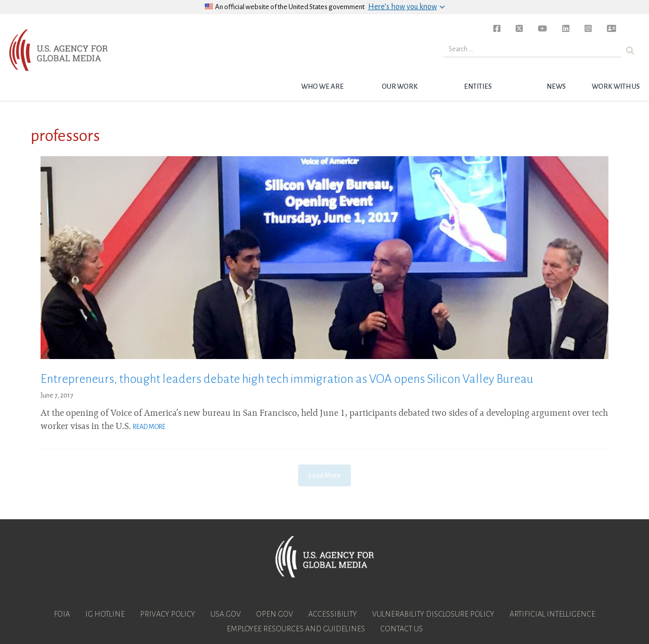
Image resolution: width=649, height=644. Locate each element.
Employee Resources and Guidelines (296, 629)
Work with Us (616, 86)
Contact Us (402, 629)
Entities (478, 86)
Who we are (322, 86)
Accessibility (333, 614)
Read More (149, 427)
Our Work (400, 86)
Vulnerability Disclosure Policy (433, 614)
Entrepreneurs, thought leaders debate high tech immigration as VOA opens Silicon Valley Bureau (287, 379)
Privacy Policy (168, 614)
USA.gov (226, 614)
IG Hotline (105, 614)
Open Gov (275, 614)
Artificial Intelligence (552, 614)
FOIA (62, 614)
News (556, 86)
